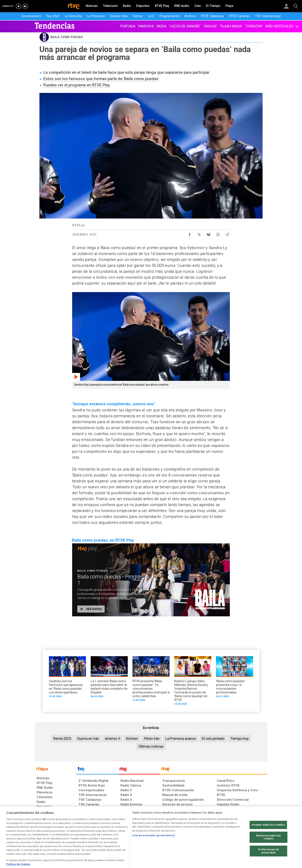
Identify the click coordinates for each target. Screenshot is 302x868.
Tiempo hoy (240, 739)
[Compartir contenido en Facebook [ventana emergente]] (190, 234)
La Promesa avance (181, 739)
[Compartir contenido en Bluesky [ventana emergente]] (209, 234)
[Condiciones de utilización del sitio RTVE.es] (43, 838)
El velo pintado (213, 739)
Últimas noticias (151, 746)
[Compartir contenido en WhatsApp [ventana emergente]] (218, 234)
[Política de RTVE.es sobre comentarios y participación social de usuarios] (250, 838)
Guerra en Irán (88, 739)
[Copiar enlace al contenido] (227, 234)
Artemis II (112, 739)
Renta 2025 (62, 739)
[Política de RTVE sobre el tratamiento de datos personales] (73, 838)
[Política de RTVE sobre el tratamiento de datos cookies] (108, 838)
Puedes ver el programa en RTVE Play (77, 85)
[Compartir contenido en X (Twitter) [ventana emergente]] (199, 234)
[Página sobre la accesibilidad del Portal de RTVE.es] (174, 838)
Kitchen (132, 739)
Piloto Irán (152, 739)
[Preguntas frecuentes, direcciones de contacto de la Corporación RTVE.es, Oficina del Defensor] (219, 838)
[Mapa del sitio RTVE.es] (198, 838)
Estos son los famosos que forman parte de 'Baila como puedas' (101, 79)
